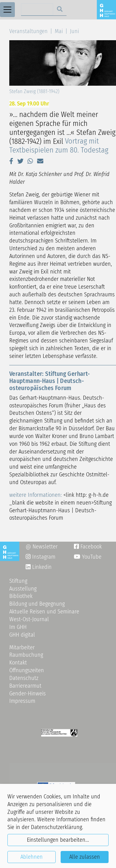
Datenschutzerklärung (56, 827)
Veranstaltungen (28, 31)
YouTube (88, 557)
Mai (59, 31)
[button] (11, 161)
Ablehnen (32, 857)
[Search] (37, 9)
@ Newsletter (42, 547)
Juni (74, 31)
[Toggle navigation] (7, 10)
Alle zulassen (85, 857)
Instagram (41, 557)
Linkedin (41, 567)
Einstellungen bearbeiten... (58, 840)
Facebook (88, 547)
